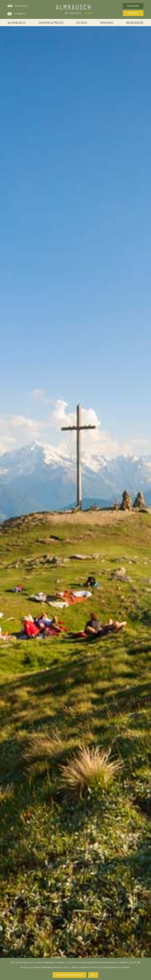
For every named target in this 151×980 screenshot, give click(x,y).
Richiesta (133, 13)
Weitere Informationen (69, 975)
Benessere (135, 23)
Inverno (107, 23)
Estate (82, 23)
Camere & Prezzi (51, 23)
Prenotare (133, 6)
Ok (93, 975)
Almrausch (17, 23)
